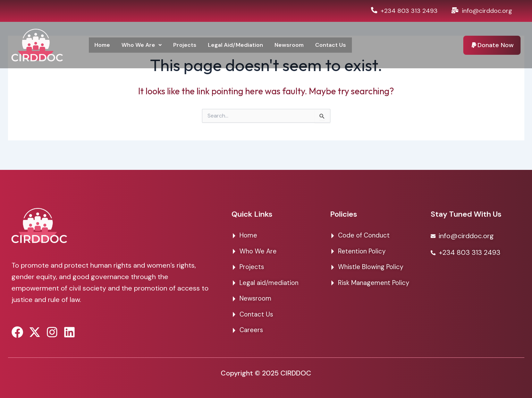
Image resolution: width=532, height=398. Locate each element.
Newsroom (297, 45)
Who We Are (144, 45)
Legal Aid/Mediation (241, 45)
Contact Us (340, 45)
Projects (188, 45)
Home (103, 45)
